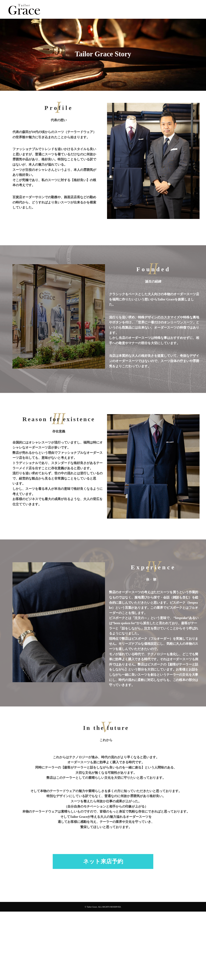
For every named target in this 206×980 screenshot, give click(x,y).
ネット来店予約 (103, 861)
